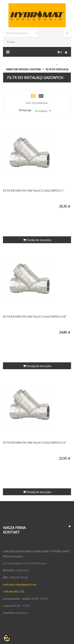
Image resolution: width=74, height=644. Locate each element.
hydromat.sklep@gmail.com (20, 584)
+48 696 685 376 (13, 591)
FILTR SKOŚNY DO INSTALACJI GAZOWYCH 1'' (33, 190)
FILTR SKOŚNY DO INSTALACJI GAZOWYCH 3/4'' (35, 317)
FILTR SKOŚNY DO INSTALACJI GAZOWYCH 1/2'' (35, 443)
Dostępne (43, 111)
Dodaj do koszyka (37, 240)
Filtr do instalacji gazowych (35, 78)
